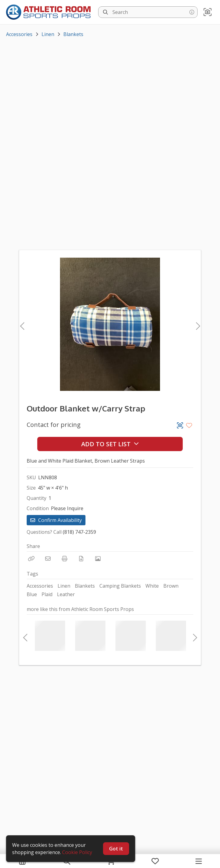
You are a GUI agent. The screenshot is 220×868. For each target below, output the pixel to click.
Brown (171, 586)
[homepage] (50, 12)
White (152, 586)
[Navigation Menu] (199, 861)
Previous (22, 324)
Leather (66, 594)
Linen (48, 34)
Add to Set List (110, 444)
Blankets (73, 34)
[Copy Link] (31, 559)
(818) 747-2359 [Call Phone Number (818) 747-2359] (79, 532)
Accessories (19, 34)
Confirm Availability (56, 520)
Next (196, 324)
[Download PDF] (81, 559)
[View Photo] (98, 559)
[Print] (65, 559)
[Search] (105, 12)
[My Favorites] (155, 861)
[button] (208, 12)
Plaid (47, 594)
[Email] (48, 559)
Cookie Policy (77, 852)
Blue (32, 594)
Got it (116, 849)
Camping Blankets (120, 586)
